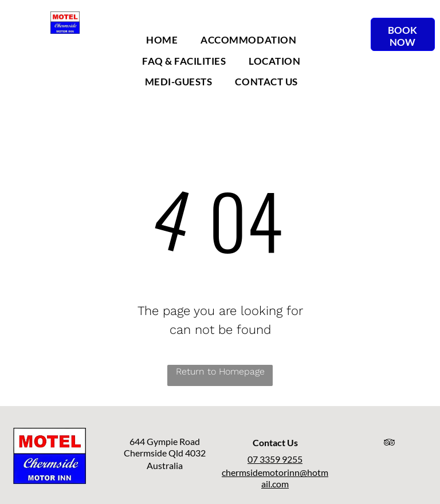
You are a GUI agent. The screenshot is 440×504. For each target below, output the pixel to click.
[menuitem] (162, 40)
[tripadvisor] (390, 444)
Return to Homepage (220, 371)
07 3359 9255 (275, 459)
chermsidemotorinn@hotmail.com (275, 478)
